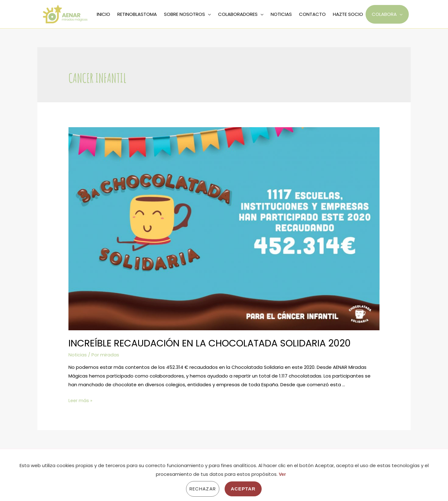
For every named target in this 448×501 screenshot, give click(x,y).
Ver (282, 474)
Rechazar (203, 489)
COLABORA (384, 14)
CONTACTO (312, 14)
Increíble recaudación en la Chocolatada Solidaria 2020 (210, 343)
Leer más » (81, 400)
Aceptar (243, 489)
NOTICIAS (281, 14)
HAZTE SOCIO (348, 14)
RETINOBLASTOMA (137, 14)
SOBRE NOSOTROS (184, 14)
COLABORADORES (238, 14)
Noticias (78, 355)
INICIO (103, 14)
